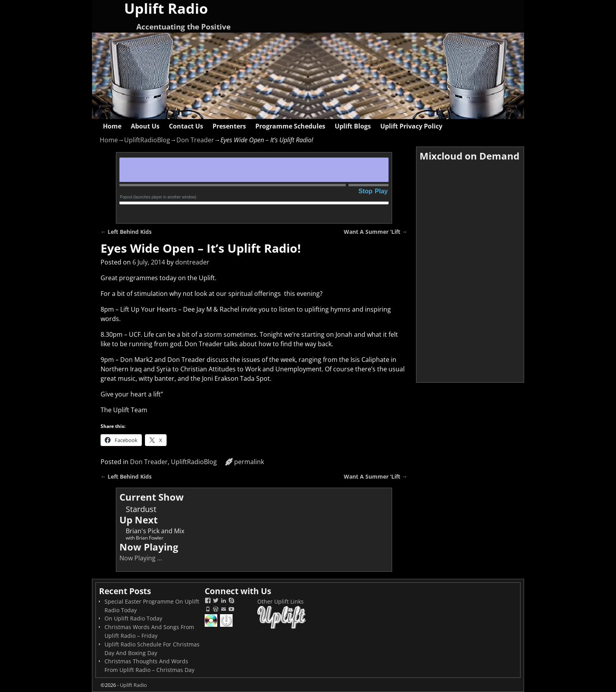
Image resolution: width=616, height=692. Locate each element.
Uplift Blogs (353, 126)
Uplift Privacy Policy (411, 126)
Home (112, 126)
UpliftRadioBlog (147, 140)
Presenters (229, 126)
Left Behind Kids (126, 232)
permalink (249, 462)
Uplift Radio (133, 685)
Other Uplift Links (280, 601)
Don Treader (195, 140)
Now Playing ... (141, 558)
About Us (145, 126)
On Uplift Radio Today (133, 618)
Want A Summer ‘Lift (376, 232)
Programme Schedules (290, 126)
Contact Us (186, 126)
